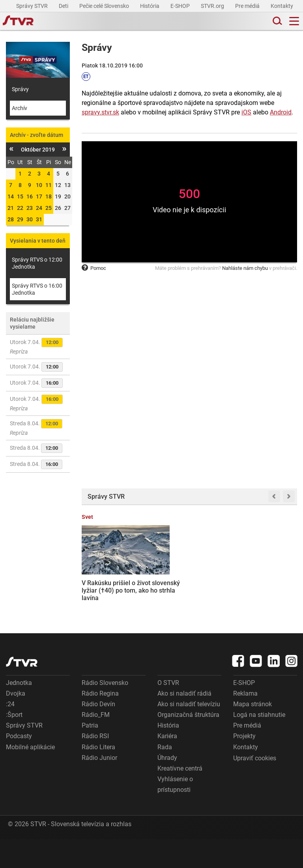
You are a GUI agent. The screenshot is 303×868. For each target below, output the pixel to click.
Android (281, 112)
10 (39, 185)
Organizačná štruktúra (188, 744)
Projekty (244, 765)
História (150, 6)
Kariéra (167, 765)
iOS (246, 112)
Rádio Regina (100, 722)
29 (20, 219)
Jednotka (19, 712)
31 (39, 219)
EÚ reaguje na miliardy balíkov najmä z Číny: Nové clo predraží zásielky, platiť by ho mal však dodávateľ (218, 585)
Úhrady (167, 787)
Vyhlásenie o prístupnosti (175, 813)
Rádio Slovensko (105, 712)
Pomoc (94, 268)
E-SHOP (181, 6)
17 (39, 196)
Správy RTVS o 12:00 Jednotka (37, 263)
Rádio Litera (98, 776)
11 (49, 185)
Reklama (245, 722)
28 (11, 219)
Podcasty (19, 765)
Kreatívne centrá (180, 797)
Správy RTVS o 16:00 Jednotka (37, 289)
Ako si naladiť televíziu (189, 733)
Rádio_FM (96, 744)
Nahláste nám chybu (245, 268)
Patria (90, 755)
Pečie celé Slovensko (105, 6)
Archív (20, 108)
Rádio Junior (99, 787)
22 (20, 208)
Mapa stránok (252, 733)
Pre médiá (248, 6)
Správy (20, 89)
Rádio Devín (98, 733)
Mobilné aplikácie (30, 776)
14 (11, 196)
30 (30, 219)
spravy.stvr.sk (100, 112)
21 (11, 208)
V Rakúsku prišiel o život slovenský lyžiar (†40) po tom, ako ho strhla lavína (104, 578)
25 (49, 208)
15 (20, 196)
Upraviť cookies (255, 787)
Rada (165, 776)
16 (30, 196)
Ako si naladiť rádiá (184, 722)
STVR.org (213, 6)
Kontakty (282, 6)
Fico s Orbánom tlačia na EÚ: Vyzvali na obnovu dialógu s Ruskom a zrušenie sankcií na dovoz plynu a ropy (274, 589)
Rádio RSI (95, 765)
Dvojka (16, 722)
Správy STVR (33, 6)
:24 (10, 733)
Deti (64, 6)
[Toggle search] (277, 21)
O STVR (168, 712)
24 (39, 208)
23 (30, 208)
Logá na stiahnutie (259, 744)
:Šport (14, 744)
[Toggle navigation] (294, 21)
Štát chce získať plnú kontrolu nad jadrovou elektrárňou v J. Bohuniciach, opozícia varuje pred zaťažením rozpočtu (161, 585)
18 (49, 196)
